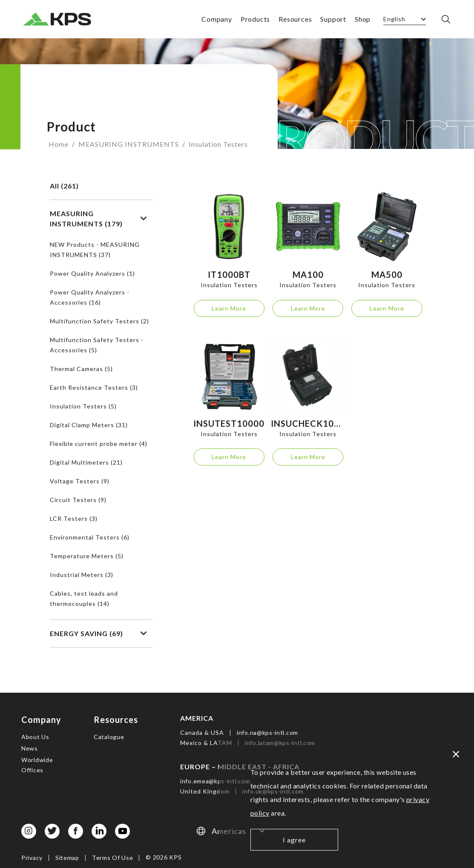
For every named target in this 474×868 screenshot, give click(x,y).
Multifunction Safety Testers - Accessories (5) (97, 345)
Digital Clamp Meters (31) (89, 425)
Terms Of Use (112, 858)
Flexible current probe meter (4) (99, 444)
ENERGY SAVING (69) (98, 633)
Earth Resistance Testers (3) (94, 387)
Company (217, 19)
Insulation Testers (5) (83, 406)
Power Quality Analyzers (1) (92, 273)
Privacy (32, 858)
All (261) (64, 186)
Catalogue (109, 737)
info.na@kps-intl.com (267, 732)
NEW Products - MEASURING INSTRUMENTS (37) (95, 250)
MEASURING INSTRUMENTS (129, 144)
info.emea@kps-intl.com (215, 781)
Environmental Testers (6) (90, 537)
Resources (295, 19)
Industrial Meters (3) (82, 575)
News (30, 748)
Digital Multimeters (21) (86, 462)
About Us (35, 737)
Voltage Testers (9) (80, 481)
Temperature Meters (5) (87, 556)
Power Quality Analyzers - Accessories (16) (90, 297)
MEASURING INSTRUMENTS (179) (98, 218)
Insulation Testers (218, 144)
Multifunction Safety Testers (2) (99, 321)
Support (333, 19)
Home (59, 144)
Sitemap (67, 858)
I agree (294, 840)
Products (255, 19)
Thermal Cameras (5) (81, 369)
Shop (363, 19)
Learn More (229, 308)
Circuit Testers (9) (78, 500)
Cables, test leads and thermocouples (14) (84, 598)
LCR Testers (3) (74, 518)
